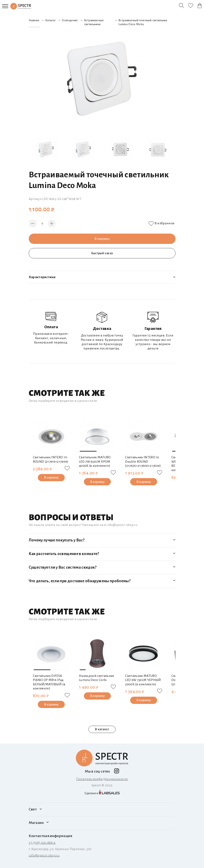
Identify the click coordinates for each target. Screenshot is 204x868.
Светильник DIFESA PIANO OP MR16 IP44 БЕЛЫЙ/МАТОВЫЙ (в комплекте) (49, 682)
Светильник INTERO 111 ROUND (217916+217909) (51, 459)
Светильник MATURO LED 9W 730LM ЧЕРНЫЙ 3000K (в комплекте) (143, 680)
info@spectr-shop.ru (44, 855)
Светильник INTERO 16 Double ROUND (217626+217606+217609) (143, 461)
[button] (88, 451)
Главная (34, 20)
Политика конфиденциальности (102, 779)
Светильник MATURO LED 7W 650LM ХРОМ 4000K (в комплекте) (95, 461)
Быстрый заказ (102, 253)
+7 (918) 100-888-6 (42, 843)
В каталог (102, 729)
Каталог (50, 20)
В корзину (102, 239)
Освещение (70, 20)
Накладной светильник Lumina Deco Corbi (97, 678)
